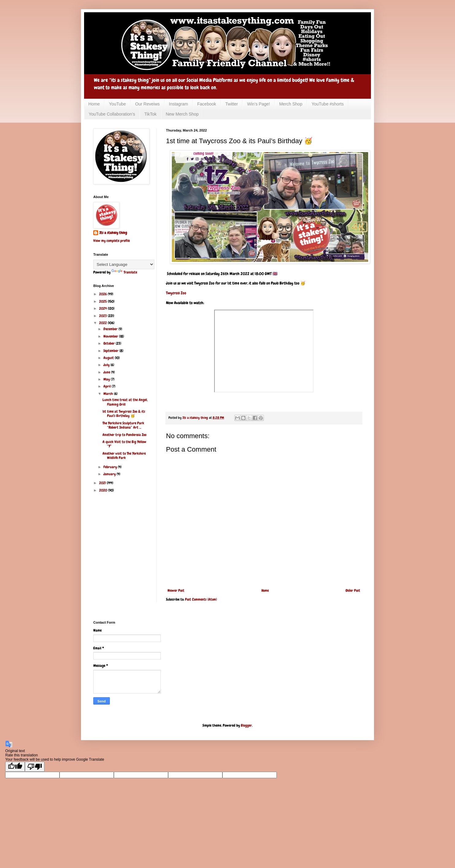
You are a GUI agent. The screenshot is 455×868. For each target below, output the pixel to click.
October (110, 343)
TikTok (150, 114)
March (109, 394)
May (107, 379)
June (107, 372)
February (111, 467)
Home (94, 104)
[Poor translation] (35, 767)
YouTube (117, 104)
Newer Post (176, 591)
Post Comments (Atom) (201, 599)
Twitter (231, 104)
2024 (103, 308)
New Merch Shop (182, 114)
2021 (103, 483)
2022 (103, 323)
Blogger (246, 725)
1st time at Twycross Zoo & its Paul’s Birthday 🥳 (124, 414)
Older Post (353, 591)
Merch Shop (291, 104)
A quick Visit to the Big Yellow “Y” (124, 444)
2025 (103, 301)
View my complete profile (112, 241)
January (110, 474)
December (111, 329)
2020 (104, 490)
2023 (103, 316)
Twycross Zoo (176, 293)
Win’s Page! (258, 104)
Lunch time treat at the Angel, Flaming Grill (125, 402)
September (111, 351)
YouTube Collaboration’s (112, 114)
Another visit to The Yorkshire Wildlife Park (124, 456)
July (107, 365)
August (109, 358)
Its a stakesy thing (113, 233)
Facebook (207, 104)
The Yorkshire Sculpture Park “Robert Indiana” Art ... (123, 425)
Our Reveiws (147, 104)
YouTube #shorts (328, 104)
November (111, 336)
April (108, 386)
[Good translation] (15, 767)
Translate (124, 272)
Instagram (179, 104)
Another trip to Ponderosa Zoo (124, 435)
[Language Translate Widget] (124, 264)
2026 (103, 294)
